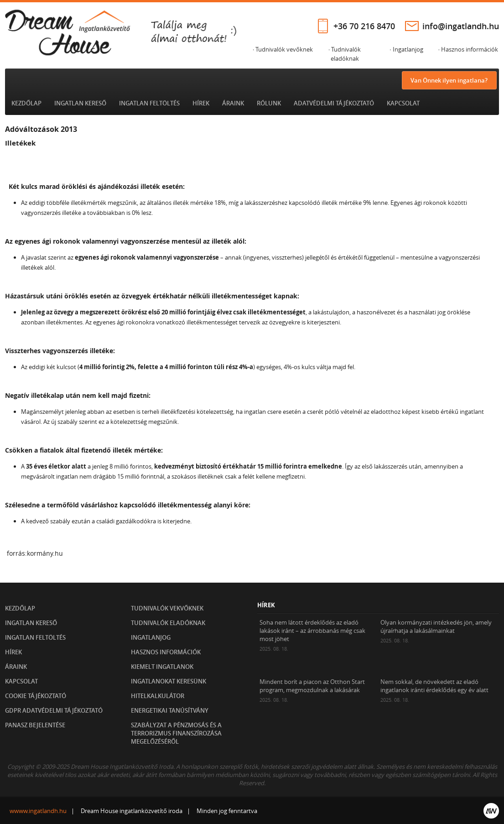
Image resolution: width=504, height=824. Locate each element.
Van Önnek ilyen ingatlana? (449, 80)
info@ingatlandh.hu (461, 26)
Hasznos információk (166, 652)
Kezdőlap (26, 103)
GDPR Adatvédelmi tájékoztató (54, 710)
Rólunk (269, 103)
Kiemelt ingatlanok (162, 667)
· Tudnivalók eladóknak (345, 54)
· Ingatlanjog (406, 49)
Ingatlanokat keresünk (169, 681)
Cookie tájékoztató (36, 696)
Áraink (233, 103)
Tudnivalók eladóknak (168, 623)
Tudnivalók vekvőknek (167, 608)
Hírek (201, 103)
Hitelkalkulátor (158, 696)
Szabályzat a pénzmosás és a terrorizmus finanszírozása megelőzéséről (176, 733)
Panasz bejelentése (35, 725)
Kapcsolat (403, 103)
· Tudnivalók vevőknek (283, 49)
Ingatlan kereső (80, 103)
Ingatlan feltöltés (149, 103)
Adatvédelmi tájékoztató (334, 103)
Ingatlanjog (151, 637)
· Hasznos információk (468, 49)
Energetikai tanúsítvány (170, 710)
